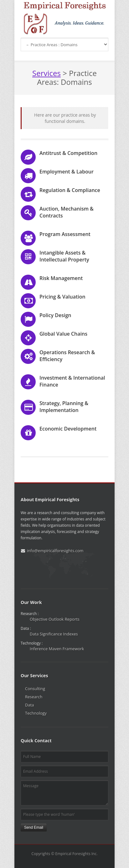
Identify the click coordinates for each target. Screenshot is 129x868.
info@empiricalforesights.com (55, 551)
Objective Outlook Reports (55, 619)
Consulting (35, 689)
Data (30, 705)
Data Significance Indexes (54, 634)
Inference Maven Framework (57, 649)
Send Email (34, 827)
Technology (36, 713)
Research (34, 697)
